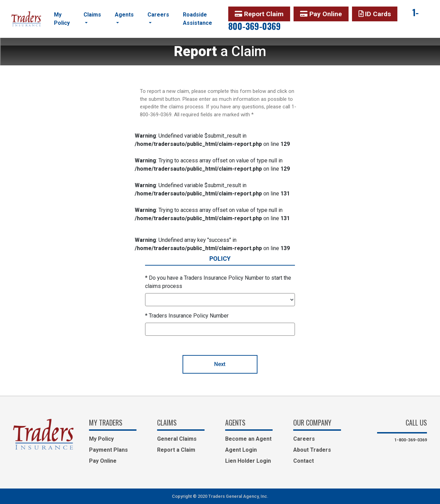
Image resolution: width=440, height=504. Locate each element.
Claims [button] (92, 15)
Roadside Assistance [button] (197, 19)
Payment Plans (108, 450)
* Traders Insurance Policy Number (187, 316)
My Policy (62, 19)
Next (220, 364)
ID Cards (375, 14)
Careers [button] (158, 15)
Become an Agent (248, 439)
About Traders (312, 450)
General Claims (177, 439)
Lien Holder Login (248, 461)
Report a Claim (176, 450)
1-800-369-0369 (411, 440)
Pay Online (321, 14)
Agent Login (241, 450)
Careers (304, 439)
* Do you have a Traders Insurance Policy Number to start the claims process (218, 282)
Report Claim (259, 14)
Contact (304, 461)
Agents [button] (124, 15)
